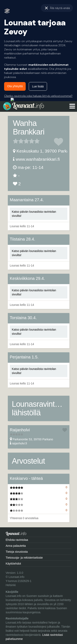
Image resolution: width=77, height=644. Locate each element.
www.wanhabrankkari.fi (38, 159)
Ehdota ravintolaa (17, 540)
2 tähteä (18, 141)
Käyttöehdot (13, 564)
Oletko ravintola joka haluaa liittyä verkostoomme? (38, 96)
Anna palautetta (16, 546)
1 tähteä (16, 141)
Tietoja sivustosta (17, 552)
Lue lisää (38, 86)
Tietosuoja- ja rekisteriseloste (24, 558)
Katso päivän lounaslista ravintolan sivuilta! (34, 214)
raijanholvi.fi (19, 443)
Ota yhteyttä (15, 86)
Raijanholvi (20, 430)
